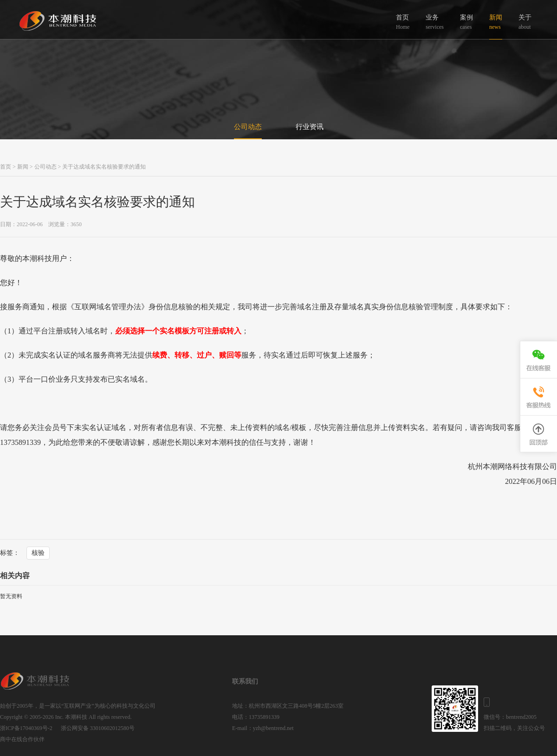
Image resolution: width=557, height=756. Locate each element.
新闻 (23, 167)
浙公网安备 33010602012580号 (98, 728)
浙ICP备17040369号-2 (26, 728)
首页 (6, 167)
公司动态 (248, 127)
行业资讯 (310, 127)
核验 (38, 553)
